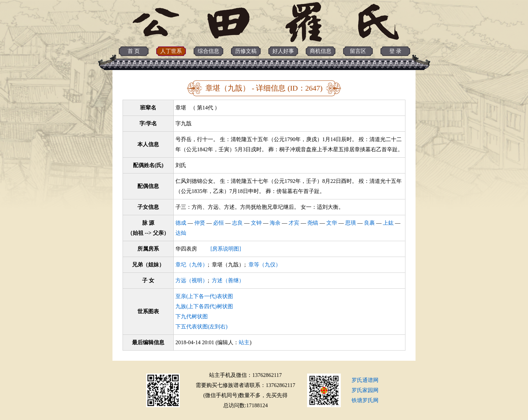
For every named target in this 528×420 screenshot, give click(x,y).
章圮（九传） (192, 265)
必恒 (219, 223)
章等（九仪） (265, 265)
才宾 (294, 223)
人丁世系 (171, 51)
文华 (332, 223)
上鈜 (388, 223)
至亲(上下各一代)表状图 (204, 296)
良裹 (369, 223)
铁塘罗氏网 (365, 400)
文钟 (256, 223)
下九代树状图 (192, 316)
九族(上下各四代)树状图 (204, 306)
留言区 (358, 51)
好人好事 (283, 51)
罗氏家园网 (365, 390)
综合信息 (208, 51)
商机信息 (321, 51)
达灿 (181, 233)
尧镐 (313, 223)
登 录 (395, 51)
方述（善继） (228, 280)
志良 (237, 223)
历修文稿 (246, 51)
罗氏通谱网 (365, 380)
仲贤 (200, 223)
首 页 (134, 51)
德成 (181, 223)
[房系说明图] (226, 249)
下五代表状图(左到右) (202, 327)
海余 (275, 223)
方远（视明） (192, 280)
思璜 (351, 223)
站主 (244, 342)
